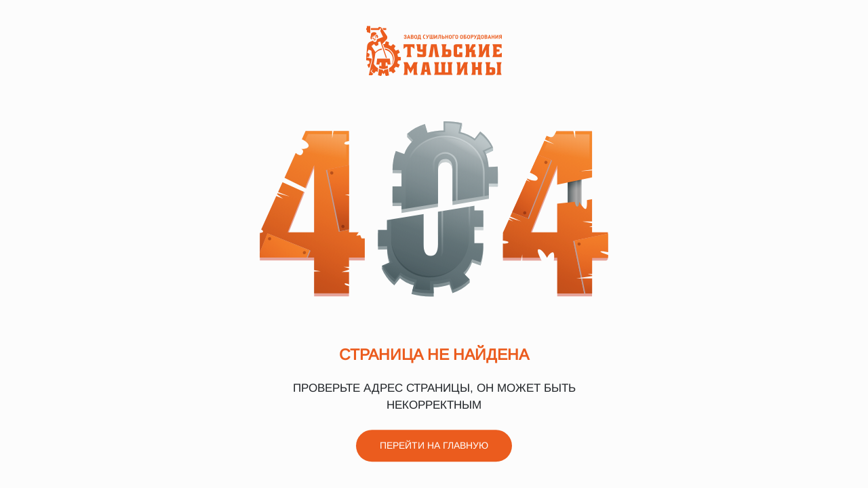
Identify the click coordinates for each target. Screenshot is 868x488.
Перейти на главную (434, 446)
